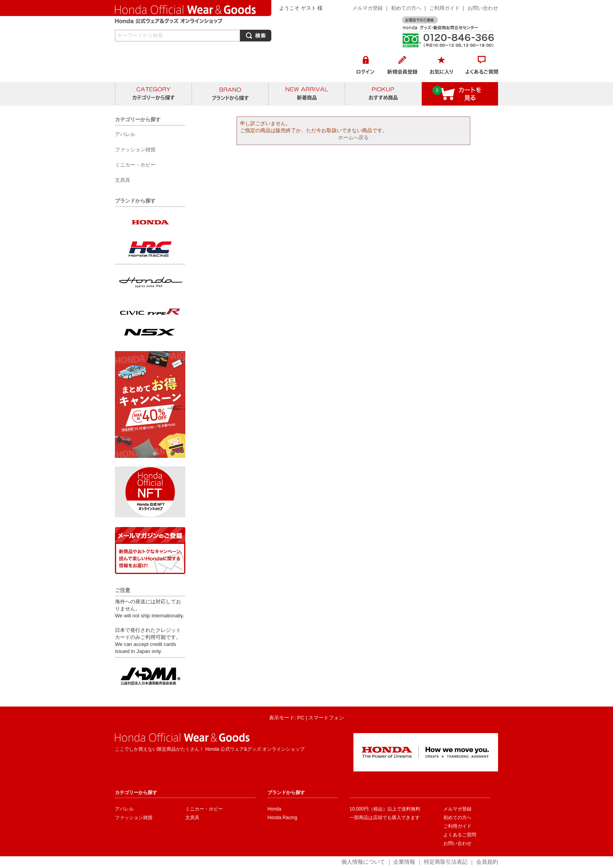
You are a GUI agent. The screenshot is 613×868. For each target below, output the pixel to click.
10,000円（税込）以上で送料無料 (385, 809)
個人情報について (363, 862)
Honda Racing (282, 818)
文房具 (192, 818)
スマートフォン (326, 718)
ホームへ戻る (353, 137)
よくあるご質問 (460, 835)
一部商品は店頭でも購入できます (385, 818)
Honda (274, 809)
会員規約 (487, 862)
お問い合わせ (483, 8)
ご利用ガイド (445, 8)
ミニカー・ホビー (204, 809)
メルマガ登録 (367, 8)
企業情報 (404, 862)
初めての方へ (406, 8)
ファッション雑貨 (134, 818)
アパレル (124, 809)
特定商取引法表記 (446, 862)
